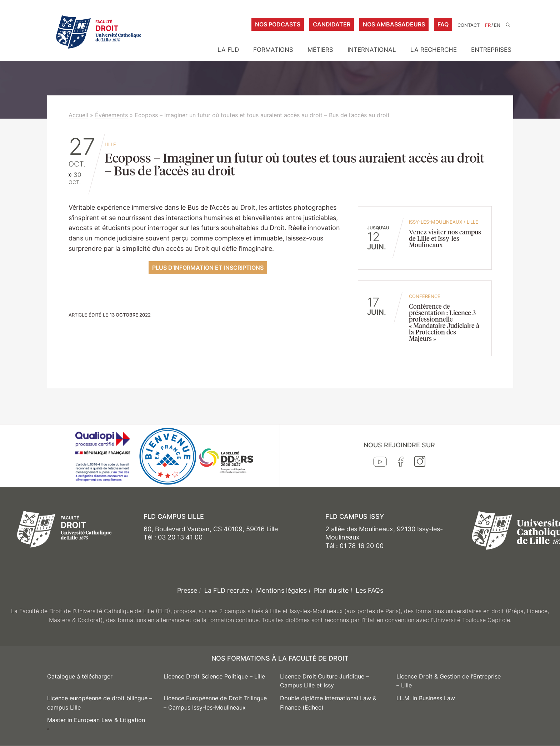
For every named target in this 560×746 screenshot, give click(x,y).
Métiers (320, 50)
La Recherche (434, 50)
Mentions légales (281, 590)
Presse (187, 590)
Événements (111, 115)
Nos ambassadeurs (394, 24)
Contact (469, 25)
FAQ (443, 24)
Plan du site (331, 590)
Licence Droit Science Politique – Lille (214, 676)
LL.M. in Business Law (426, 698)
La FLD (228, 50)
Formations (273, 50)
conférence (425, 296)
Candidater (332, 24)
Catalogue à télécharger (80, 676)
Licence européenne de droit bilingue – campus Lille (100, 703)
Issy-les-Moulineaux (436, 222)
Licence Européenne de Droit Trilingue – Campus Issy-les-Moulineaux (215, 703)
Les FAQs (369, 590)
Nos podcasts (278, 24)
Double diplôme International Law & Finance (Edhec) (328, 703)
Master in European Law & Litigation (96, 720)
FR (488, 25)
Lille (110, 144)
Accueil (78, 115)
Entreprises (491, 50)
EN (497, 25)
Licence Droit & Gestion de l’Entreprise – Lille (449, 681)
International (372, 50)
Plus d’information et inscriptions (208, 268)
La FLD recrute (227, 590)
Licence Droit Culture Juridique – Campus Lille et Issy (324, 681)
